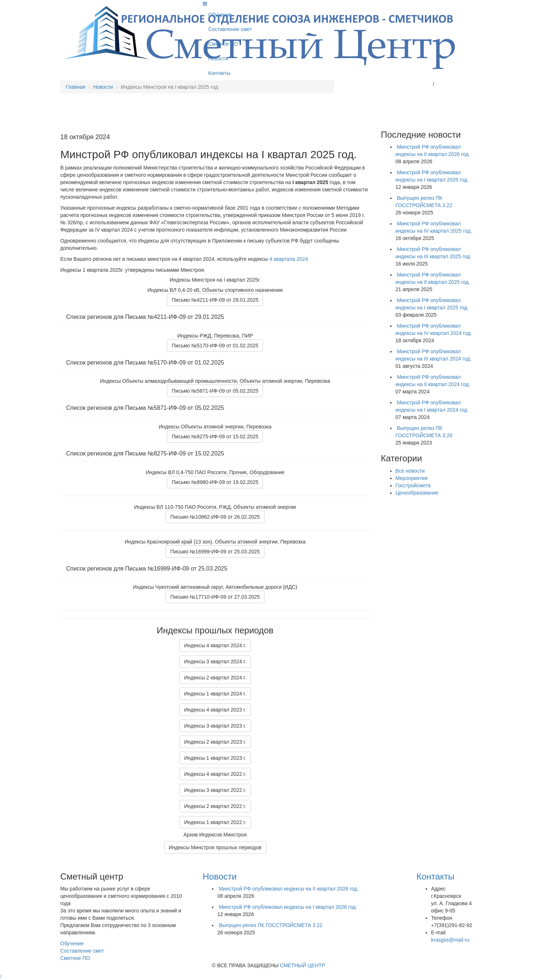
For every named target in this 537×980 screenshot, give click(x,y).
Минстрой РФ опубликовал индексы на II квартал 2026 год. (289, 889)
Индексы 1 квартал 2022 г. (215, 822)
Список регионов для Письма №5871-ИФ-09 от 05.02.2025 (145, 408)
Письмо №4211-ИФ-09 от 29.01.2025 (215, 300)
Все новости (410, 471)
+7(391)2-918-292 (456, 84)
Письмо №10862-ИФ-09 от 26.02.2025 (215, 517)
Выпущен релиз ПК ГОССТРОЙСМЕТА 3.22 (271, 925)
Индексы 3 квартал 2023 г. (215, 726)
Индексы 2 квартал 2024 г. (215, 678)
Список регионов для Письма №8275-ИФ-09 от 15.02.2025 (145, 453)
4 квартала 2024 (289, 259)
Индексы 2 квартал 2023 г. (215, 742)
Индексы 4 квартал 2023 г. (215, 710)
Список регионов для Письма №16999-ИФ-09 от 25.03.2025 (147, 569)
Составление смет (230, 29)
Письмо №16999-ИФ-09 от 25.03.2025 (215, 552)
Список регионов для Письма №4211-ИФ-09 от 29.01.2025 (145, 317)
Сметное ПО (223, 44)
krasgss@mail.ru (412, 84)
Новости (218, 58)
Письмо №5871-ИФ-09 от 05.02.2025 (215, 391)
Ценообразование (417, 493)
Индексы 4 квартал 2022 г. (215, 774)
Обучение (220, 15)
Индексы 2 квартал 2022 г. (215, 806)
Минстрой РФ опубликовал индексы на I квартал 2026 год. (288, 907)
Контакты (219, 73)
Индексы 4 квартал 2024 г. (215, 645)
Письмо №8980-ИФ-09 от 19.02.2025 (215, 482)
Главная (75, 87)
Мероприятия (412, 478)
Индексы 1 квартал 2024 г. (215, 694)
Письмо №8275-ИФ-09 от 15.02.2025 (215, 436)
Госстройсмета (413, 485)
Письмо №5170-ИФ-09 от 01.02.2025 (215, 346)
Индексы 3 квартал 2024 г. (215, 661)
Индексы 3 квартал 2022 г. (215, 790)
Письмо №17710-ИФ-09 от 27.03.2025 (215, 597)
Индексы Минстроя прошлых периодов (215, 847)
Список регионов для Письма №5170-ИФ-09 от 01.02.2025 (145, 363)
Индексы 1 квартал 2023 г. (215, 758)
